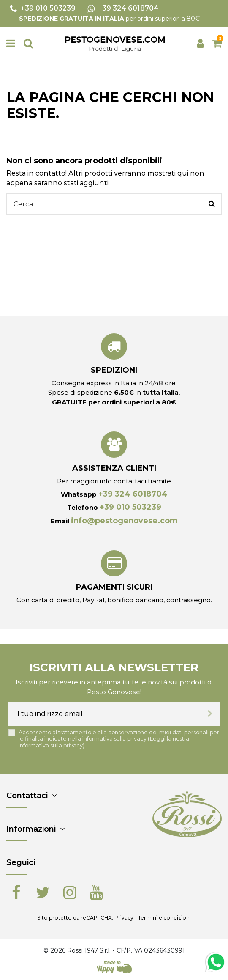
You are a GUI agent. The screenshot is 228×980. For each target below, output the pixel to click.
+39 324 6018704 (133, 494)
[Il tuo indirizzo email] (104, 714)
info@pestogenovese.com (124, 521)
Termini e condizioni (164, 918)
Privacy (124, 918)
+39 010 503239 (130, 507)
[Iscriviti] (210, 714)
